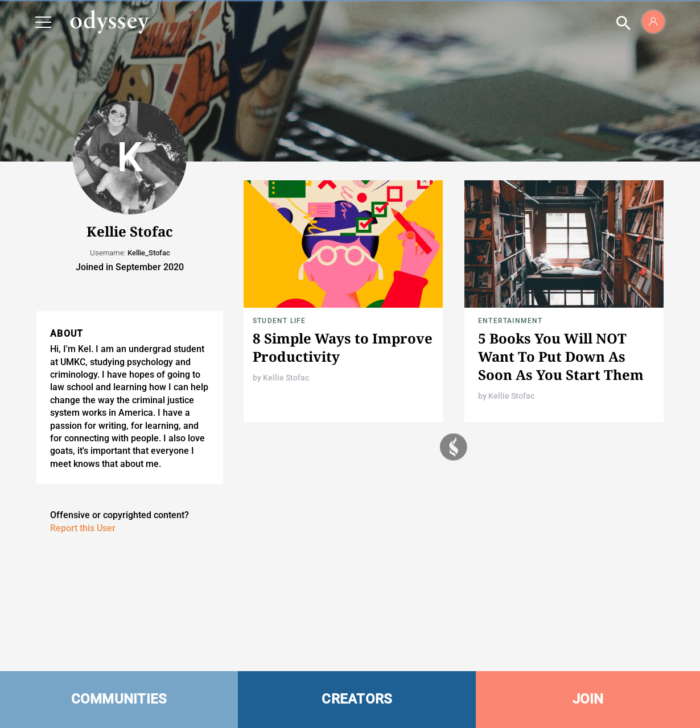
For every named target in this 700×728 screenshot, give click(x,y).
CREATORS (357, 699)
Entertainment (510, 321)
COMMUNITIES (119, 699)
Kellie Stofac (286, 378)
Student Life (279, 321)
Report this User (83, 528)
